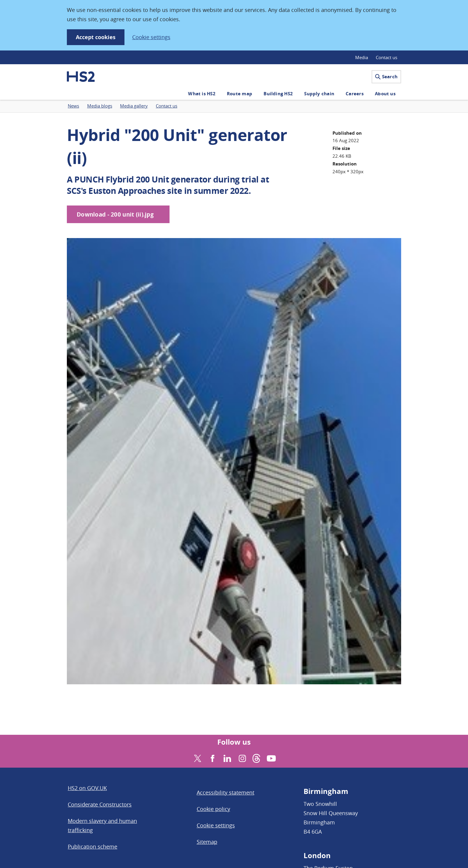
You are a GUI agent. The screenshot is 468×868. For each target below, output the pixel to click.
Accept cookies (96, 37)
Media (362, 57)
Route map (240, 94)
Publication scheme (93, 846)
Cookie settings (151, 37)
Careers (355, 94)
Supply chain (319, 94)
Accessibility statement (225, 792)
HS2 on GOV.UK (87, 788)
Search (386, 77)
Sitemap (207, 842)
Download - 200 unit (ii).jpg (115, 214)
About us (385, 94)
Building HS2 (278, 94)
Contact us (387, 57)
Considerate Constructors (100, 804)
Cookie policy (213, 809)
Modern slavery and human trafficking (102, 825)
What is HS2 (202, 94)
